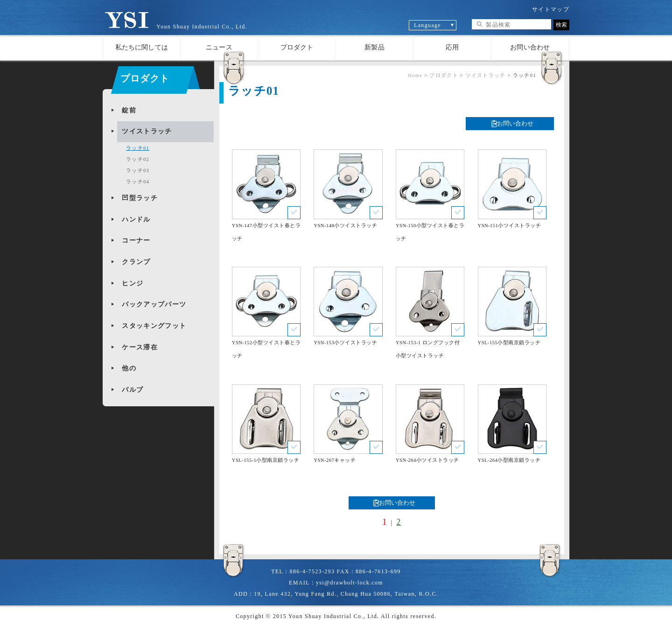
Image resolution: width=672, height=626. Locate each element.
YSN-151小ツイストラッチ (510, 226)
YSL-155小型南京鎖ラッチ (509, 343)
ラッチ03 (138, 170)
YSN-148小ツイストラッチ (345, 226)
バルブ (133, 390)
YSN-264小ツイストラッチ (427, 460)
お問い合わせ (530, 47)
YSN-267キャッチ (335, 460)
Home (415, 75)
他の (129, 368)
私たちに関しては (142, 47)
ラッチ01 (138, 148)
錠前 (129, 110)
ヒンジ (133, 283)
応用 (452, 47)
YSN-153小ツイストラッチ (345, 343)
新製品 (374, 47)
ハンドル (136, 219)
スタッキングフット (154, 326)
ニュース (219, 47)
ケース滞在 (140, 347)
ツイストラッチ (147, 131)
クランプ (136, 262)
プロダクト (297, 47)
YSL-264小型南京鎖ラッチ (509, 460)
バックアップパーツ (154, 304)
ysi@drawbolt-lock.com (350, 583)
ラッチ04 (138, 182)
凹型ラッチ (140, 198)
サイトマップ (551, 9)
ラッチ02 (138, 159)
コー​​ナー (136, 240)
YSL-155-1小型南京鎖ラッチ (266, 460)
